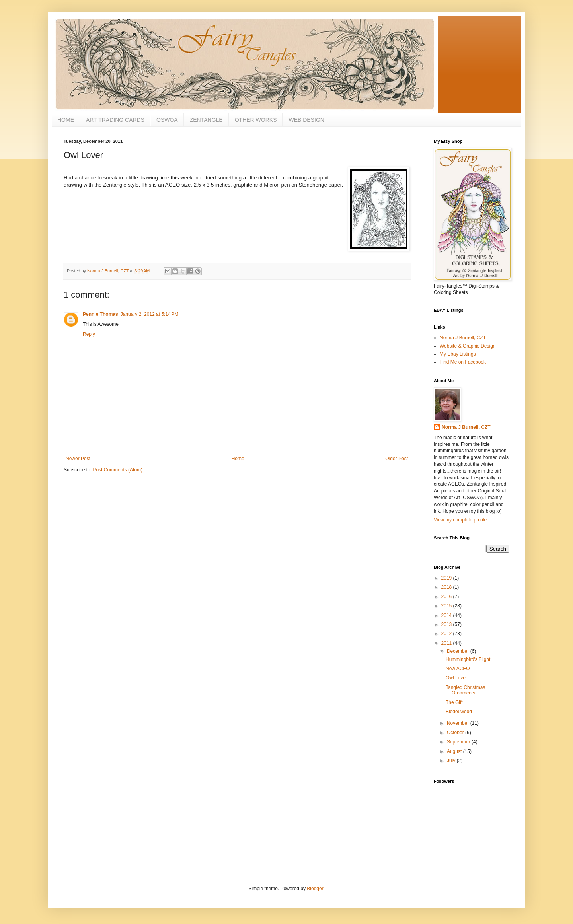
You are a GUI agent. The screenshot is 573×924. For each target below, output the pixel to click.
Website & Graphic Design (468, 346)
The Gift (454, 702)
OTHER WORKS (256, 120)
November (459, 723)
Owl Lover (456, 678)
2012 (447, 634)
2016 (447, 597)
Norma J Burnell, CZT (463, 338)
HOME (66, 120)
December (459, 651)
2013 (447, 624)
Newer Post (78, 459)
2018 (447, 587)
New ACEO (458, 669)
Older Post (397, 459)
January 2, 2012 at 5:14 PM (150, 314)
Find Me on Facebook (463, 362)
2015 (447, 606)
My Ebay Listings (458, 354)
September (459, 742)
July (452, 761)
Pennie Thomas (100, 314)
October (456, 733)
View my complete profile (460, 520)
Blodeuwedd (459, 712)
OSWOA (167, 120)
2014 (447, 615)
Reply (89, 334)
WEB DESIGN (306, 120)
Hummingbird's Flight (468, 659)
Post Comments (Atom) (118, 470)
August (455, 751)
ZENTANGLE (206, 120)
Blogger (315, 889)
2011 (447, 643)
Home (238, 459)
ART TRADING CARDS (115, 120)
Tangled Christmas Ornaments (465, 690)
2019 (447, 578)
